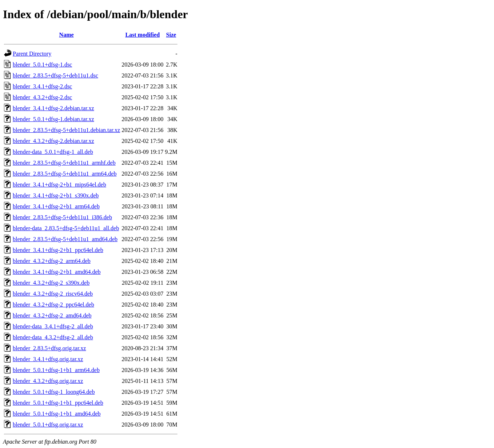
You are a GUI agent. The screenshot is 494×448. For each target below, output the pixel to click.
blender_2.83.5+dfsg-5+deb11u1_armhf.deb (64, 163)
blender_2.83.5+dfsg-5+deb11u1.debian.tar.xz (66, 130)
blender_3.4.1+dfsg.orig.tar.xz (48, 359)
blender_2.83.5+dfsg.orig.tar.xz (49, 348)
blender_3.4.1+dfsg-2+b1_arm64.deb (56, 206)
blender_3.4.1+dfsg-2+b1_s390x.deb (56, 195)
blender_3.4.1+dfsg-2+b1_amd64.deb (57, 272)
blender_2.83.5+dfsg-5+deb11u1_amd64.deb (65, 239)
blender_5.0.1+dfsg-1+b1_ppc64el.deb (58, 403)
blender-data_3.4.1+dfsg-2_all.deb (53, 326)
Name (67, 35)
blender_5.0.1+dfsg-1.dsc (42, 65)
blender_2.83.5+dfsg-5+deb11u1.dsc (55, 75)
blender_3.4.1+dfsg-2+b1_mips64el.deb (59, 185)
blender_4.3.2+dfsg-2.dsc (42, 97)
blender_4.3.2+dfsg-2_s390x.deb (51, 283)
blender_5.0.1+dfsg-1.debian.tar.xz (53, 119)
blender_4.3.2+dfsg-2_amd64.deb (52, 315)
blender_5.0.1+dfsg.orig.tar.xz (48, 425)
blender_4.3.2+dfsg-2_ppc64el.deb (53, 305)
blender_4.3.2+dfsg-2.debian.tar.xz (53, 141)
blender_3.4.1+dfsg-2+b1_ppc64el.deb (58, 250)
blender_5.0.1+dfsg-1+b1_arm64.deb (56, 370)
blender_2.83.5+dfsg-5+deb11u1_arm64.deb (65, 174)
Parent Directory (32, 54)
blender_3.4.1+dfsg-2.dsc (42, 86)
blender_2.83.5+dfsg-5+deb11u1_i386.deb (62, 217)
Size (171, 35)
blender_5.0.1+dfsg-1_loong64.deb (54, 392)
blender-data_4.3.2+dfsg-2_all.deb (53, 337)
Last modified (142, 35)
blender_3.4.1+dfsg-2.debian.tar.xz (53, 108)
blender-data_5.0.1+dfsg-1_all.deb (53, 152)
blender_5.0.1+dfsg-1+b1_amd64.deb (57, 414)
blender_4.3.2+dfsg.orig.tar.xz (48, 381)
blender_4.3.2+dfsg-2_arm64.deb (52, 261)
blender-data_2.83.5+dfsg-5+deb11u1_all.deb (66, 228)
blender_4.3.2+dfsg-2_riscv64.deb (53, 294)
